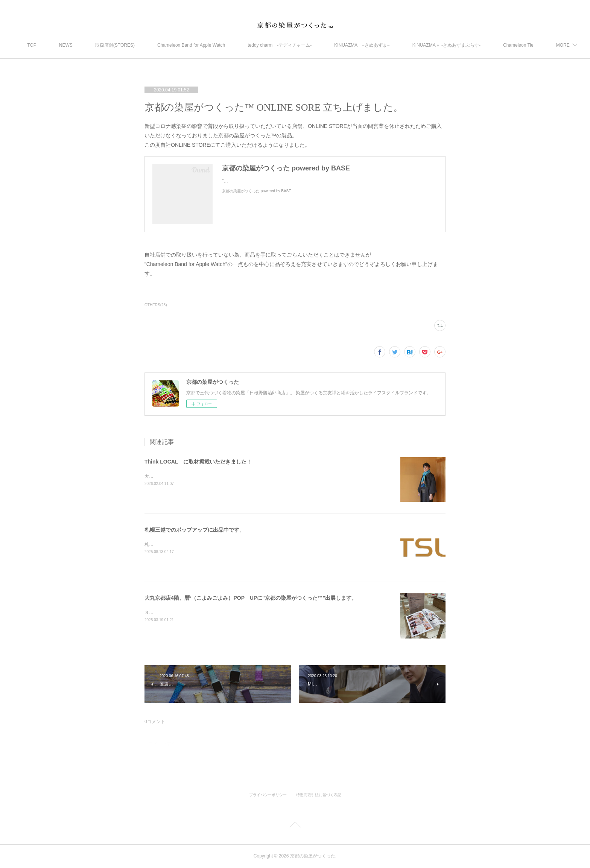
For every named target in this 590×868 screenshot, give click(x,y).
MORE (529, 45)
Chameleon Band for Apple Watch (211, 45)
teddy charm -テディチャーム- (300, 45)
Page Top (295, 826)
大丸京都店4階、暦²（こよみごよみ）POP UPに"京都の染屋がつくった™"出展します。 (251, 598)
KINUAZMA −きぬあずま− (382, 45)
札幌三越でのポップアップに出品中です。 (195, 530)
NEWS (85, 45)
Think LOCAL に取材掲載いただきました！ (198, 462)
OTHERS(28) (156, 305)
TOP (52, 45)
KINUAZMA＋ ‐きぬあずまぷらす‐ (466, 45)
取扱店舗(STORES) (135, 45)
